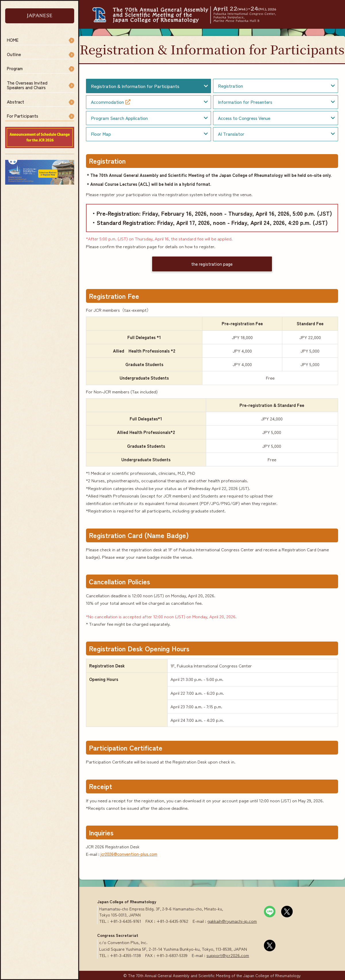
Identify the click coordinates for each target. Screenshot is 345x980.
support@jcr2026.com (228, 955)
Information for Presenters (245, 102)
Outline (14, 54)
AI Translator (231, 134)
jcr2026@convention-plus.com (129, 854)
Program (15, 68)
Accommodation (111, 102)
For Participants (23, 116)
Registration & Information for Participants (135, 86)
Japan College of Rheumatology (127, 901)
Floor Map (101, 134)
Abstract (16, 102)
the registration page (212, 264)
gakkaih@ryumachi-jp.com (232, 921)
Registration (230, 86)
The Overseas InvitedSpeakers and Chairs (27, 85)
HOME (13, 40)
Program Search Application (119, 118)
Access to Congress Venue (244, 118)
